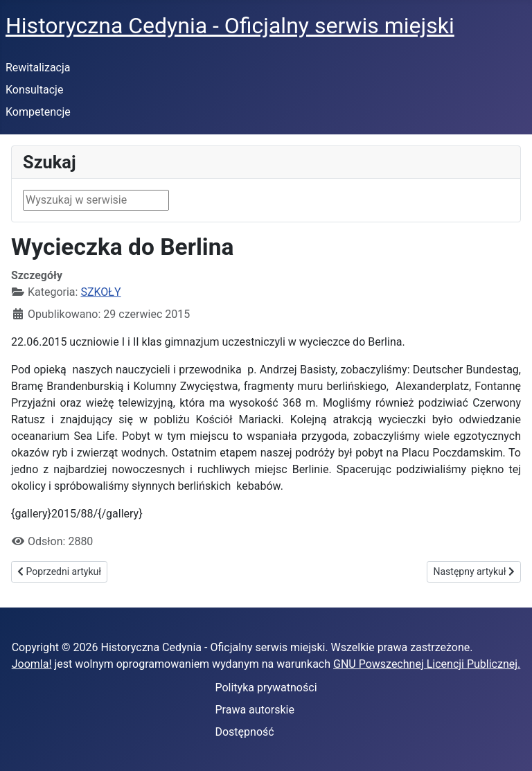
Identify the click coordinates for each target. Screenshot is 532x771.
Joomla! (32, 664)
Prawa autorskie (255, 710)
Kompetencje (38, 112)
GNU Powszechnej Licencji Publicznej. (427, 664)
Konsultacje (34, 90)
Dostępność (244, 732)
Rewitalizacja (38, 68)
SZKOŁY (100, 292)
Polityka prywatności (266, 688)
